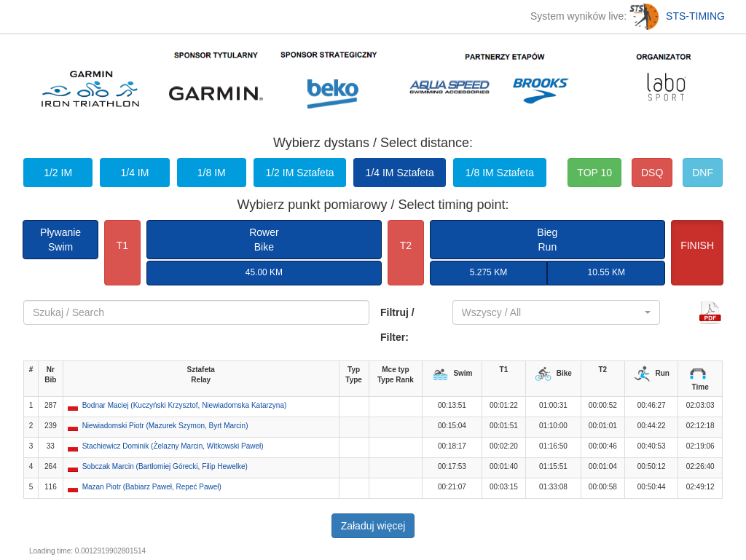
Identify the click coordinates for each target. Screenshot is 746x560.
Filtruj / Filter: (397, 325)
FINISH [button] (697, 245)
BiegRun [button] (547, 240)
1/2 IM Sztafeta (299, 173)
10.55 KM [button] (606, 272)
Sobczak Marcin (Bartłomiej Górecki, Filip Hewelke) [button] (165, 466)
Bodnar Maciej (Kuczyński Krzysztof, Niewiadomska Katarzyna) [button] (185, 405)
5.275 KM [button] (488, 272)
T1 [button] (122, 245)
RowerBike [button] (264, 240)
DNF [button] (703, 173)
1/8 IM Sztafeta (500, 173)
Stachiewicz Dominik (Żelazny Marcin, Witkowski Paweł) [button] (173, 446)
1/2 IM (58, 173)
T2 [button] (406, 245)
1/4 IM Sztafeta (400, 173)
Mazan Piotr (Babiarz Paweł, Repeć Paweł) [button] (152, 487)
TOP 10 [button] (594, 173)
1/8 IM (212, 173)
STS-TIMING (677, 16)
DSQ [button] (652, 173)
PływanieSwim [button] (60, 240)
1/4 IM (134, 173)
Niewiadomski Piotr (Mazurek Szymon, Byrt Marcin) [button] (165, 426)
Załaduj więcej (373, 526)
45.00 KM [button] (264, 272)
